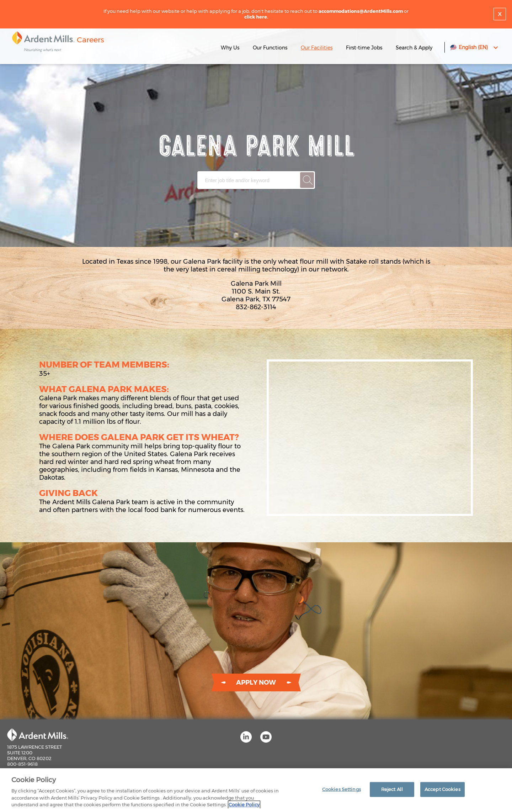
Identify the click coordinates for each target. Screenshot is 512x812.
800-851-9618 (22, 764)
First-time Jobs (365, 48)
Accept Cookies (442, 789)
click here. (256, 17)
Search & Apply (414, 48)
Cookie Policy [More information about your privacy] (244, 805)
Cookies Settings (342, 789)
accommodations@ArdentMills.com (361, 11)
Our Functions (270, 48)
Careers (90, 40)
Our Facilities (317, 48)
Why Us (230, 48)
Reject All (392, 789)
